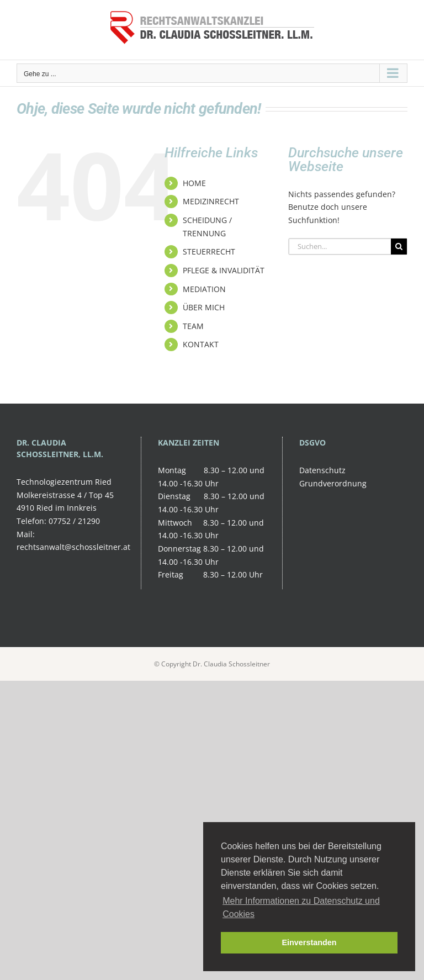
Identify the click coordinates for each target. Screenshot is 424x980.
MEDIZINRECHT (211, 201)
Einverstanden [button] (309, 942)
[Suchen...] (340, 247)
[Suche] (399, 247)
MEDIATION (204, 289)
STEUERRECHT (209, 251)
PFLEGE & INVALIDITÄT (224, 270)
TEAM (193, 326)
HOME (194, 183)
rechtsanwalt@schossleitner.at (73, 547)
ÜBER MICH (204, 307)
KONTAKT (201, 344)
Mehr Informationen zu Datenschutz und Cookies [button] (301, 907)
